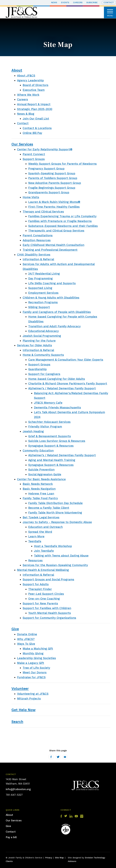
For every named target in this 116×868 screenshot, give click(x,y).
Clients (9, 861)
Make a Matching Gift (38, 649)
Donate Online (27, 634)
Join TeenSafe (44, 551)
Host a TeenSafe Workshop (53, 546)
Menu (110, 12)
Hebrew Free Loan (41, 494)
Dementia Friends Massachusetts (57, 408)
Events (65, 2)
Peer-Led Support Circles (46, 594)
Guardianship (37, 369)
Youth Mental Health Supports (50, 613)
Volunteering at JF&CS (33, 694)
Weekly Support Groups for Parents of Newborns (62, 164)
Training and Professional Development (50, 250)
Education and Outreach (45, 527)
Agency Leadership (30, 80)
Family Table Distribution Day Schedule (55, 503)
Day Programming (40, 279)
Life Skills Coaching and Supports (52, 283)
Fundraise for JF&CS (31, 677)
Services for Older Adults (35, 345)
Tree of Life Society (36, 668)
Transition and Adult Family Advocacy (54, 326)
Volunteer (20, 689)
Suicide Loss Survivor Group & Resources (57, 441)
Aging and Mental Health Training (52, 460)
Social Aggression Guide (45, 474)
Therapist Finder (40, 589)
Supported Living (40, 288)
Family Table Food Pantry (40, 498)
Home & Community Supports (43, 355)
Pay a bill (11, 837)
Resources (35, 561)
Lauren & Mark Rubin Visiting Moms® (54, 202)
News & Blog (26, 114)
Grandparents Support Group (49, 192)
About (17, 70)
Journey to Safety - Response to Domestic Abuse (57, 522)
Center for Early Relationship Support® (45, 149)
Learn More (36, 536)
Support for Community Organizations (49, 618)
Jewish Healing (33, 431)
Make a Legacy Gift (31, 663)
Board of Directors (35, 85)
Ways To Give (26, 644)
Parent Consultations (38, 235)
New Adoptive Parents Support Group (55, 183)
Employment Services (43, 293)
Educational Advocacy (43, 331)
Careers (78, 2)
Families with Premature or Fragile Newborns (60, 221)
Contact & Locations (37, 128)
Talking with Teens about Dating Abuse (61, 556)
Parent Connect (34, 154)
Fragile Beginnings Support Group (52, 188)
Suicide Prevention (41, 470)
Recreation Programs (43, 302)
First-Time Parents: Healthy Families (54, 207)
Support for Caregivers (44, 374)
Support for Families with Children (47, 608)
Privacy (49, 858)
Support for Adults (36, 584)
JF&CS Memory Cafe (48, 403)
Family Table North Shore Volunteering (55, 513)
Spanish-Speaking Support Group (52, 173)
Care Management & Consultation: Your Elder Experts (66, 360)
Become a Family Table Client (49, 508)
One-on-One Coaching (44, 599)
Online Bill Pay (32, 133)
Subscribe (92, 2)
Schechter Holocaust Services (49, 422)
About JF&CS (26, 76)
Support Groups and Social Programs (48, 580)
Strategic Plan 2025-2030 (35, 109)
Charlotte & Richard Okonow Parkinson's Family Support (68, 384)
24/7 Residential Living (44, 274)
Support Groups (34, 159)
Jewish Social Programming (42, 336)
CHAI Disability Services (34, 255)
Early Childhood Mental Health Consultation (53, 245)
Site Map (59, 858)
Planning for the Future (39, 341)
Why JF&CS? (26, 639)
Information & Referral (38, 259)
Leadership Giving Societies (36, 658)
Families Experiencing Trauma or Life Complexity (62, 216)
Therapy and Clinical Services (43, 212)
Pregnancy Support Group (46, 169)
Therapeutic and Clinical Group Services (56, 231)
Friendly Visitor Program (45, 427)
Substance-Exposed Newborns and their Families (63, 226)
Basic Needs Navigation (39, 489)
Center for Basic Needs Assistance (41, 479)
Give (15, 629)
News (54, 2)
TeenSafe (35, 541)
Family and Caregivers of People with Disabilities (57, 312)
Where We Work (28, 95)
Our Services (22, 144)
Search (17, 722)
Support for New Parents (40, 604)
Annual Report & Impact (34, 104)
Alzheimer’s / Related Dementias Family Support (62, 388)
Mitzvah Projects (29, 699)
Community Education (38, 451)
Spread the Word (40, 532)
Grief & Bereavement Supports (50, 436)
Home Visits (31, 197)
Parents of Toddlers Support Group (53, 178)
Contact (109, 2)
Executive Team (34, 90)
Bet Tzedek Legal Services (41, 517)
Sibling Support (39, 307)
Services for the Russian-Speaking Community (55, 565)
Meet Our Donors (35, 673)
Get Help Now (23, 710)
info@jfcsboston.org (18, 789)
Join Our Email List (36, 119)
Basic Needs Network (38, 484)
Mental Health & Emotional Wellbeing (43, 570)
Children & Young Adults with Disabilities (51, 298)
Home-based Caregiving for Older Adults (57, 379)
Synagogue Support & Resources (51, 446)
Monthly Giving (33, 653)
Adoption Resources (37, 240)
